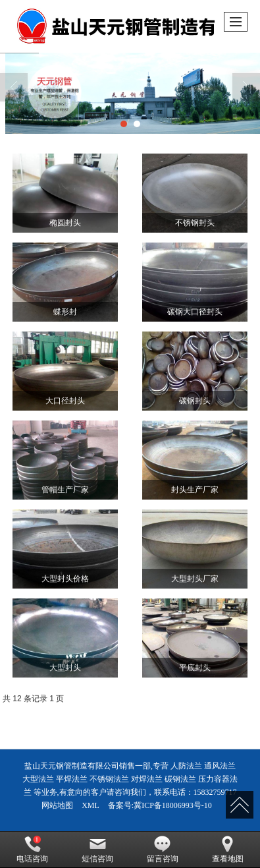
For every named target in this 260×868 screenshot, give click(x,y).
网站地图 (57, 805)
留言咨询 (163, 850)
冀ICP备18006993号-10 (173, 805)
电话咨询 (32, 850)
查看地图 (228, 850)
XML (91, 805)
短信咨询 (97, 850)
